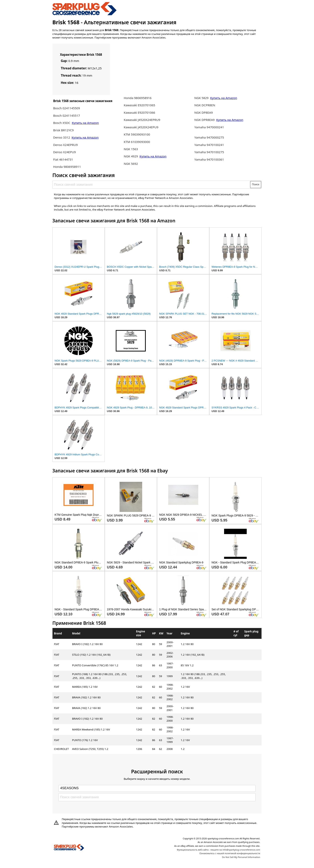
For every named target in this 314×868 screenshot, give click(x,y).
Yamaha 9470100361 (209, 159)
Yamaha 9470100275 (209, 152)
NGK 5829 (202, 98)
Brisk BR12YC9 (63, 130)
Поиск (256, 184)
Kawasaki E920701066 (139, 112)
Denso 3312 (62, 137)
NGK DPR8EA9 (205, 120)
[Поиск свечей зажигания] (151, 184)
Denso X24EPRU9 (65, 145)
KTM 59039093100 (137, 134)
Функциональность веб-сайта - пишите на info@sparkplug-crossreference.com (218, 850)
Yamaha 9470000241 (209, 127)
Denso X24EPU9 (64, 152)
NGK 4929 (131, 156)
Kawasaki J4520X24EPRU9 (142, 120)
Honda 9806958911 (67, 167)
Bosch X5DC (62, 123)
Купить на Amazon (85, 123)
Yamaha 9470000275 (209, 137)
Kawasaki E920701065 (139, 105)
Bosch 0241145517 (66, 115)
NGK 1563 (131, 149)
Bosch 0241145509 (66, 108)
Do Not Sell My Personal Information (241, 857)
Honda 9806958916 (138, 98)
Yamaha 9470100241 (209, 145)
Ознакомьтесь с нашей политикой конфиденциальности (230, 853)
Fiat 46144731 (63, 159)
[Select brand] (157, 788)
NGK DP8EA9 (204, 112)
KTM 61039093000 (137, 142)
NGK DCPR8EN (205, 105)
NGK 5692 (131, 164)
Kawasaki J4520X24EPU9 (141, 127)
